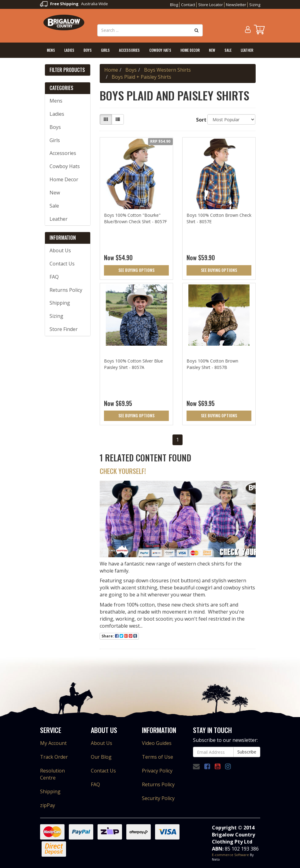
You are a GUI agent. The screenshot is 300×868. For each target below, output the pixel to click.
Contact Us (62, 264)
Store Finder (64, 329)
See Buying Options (136, 270)
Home (111, 70)
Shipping (60, 303)
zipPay (48, 805)
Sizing (255, 5)
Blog (174, 5)
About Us (60, 250)
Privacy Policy (157, 771)
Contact (188, 5)
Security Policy (158, 798)
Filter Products (67, 70)
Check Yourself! (123, 471)
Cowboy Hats (160, 50)
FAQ (54, 277)
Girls (105, 50)
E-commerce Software (230, 855)
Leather (247, 50)
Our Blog (101, 757)
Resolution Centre (52, 774)
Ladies (69, 50)
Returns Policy (66, 290)
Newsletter (236, 5)
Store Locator (211, 5)
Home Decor (190, 50)
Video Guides (157, 743)
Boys (88, 50)
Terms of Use (157, 757)
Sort (199, 120)
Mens (51, 50)
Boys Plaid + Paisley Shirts (141, 77)
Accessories (129, 50)
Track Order (54, 757)
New (212, 50)
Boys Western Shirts (167, 70)
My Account (53, 743)
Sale (228, 50)
